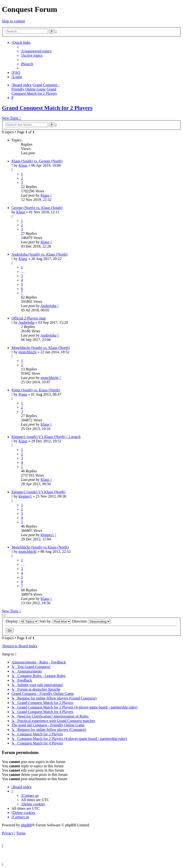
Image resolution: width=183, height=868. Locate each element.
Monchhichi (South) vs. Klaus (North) (41, 348)
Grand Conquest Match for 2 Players (47, 108)
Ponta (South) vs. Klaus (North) (36, 390)
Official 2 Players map (29, 318)
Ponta (23, 394)
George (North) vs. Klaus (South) (37, 208)
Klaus (23, 165)
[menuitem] (36, 51)
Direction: (91, 621)
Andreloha (48, 306)
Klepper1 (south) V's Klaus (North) (38, 492)
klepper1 (25, 496)
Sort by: (55, 621)
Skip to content (13, 21)
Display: (22, 621)
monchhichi (28, 352)
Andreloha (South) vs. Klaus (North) (39, 254)
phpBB (26, 825)
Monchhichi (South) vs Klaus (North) (40, 547)
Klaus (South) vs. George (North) (37, 161)
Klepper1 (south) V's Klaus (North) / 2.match (46, 437)
